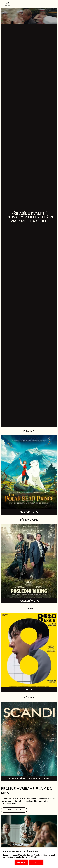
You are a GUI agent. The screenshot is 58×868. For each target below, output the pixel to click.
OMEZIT (21, 863)
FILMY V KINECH (14, 810)
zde (38, 857)
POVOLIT (36, 863)
